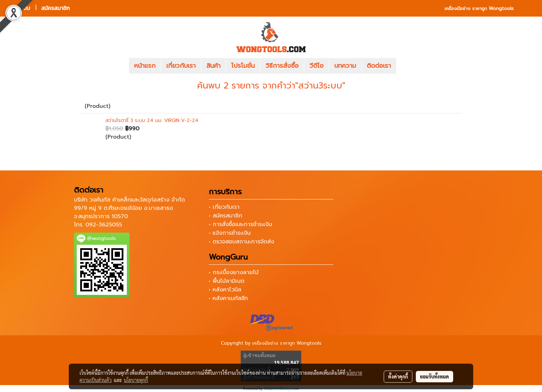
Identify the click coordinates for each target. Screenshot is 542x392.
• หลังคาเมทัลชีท (228, 298)
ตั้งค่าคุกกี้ (398, 376)
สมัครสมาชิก (55, 8)
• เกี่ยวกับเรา (224, 207)
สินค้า (213, 66)
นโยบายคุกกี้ (136, 380)
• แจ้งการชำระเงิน (230, 233)
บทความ (345, 66)
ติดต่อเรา (379, 66)
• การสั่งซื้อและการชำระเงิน (240, 224)
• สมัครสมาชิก (226, 216)
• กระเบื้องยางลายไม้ (234, 272)
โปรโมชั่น (243, 66)
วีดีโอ (316, 66)
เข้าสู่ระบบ (19, 8)
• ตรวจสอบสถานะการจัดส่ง (241, 242)
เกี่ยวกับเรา (181, 66)
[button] (406, 66)
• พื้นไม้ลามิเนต (227, 281)
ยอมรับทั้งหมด (434, 376)
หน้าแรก (145, 66)
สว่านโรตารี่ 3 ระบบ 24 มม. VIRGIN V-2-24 (152, 120)
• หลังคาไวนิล (225, 290)
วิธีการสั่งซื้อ (282, 66)
